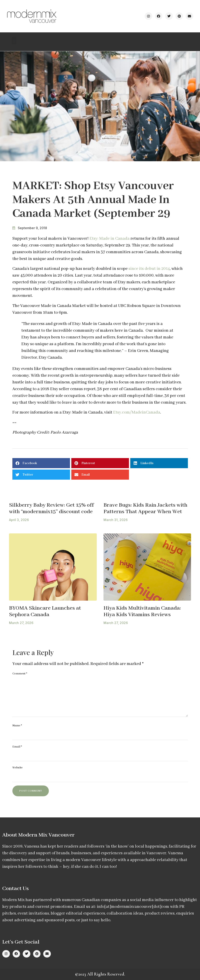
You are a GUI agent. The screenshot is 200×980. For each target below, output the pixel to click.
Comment (20, 674)
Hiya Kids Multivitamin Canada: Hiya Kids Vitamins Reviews (142, 611)
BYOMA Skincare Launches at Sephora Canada (45, 611)
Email (17, 747)
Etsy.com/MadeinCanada (137, 412)
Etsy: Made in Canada (110, 239)
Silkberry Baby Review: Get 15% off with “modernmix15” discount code (51, 508)
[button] (14, 41)
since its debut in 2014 (149, 269)
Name (17, 726)
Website (17, 768)
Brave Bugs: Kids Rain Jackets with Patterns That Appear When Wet (145, 508)
